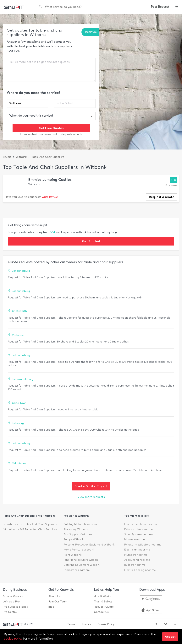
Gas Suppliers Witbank (78, 534)
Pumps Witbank (74, 539)
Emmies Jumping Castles (50, 180)
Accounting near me (137, 560)
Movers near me (135, 539)
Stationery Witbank (76, 529)
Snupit (7, 157)
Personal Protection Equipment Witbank (89, 545)
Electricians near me (137, 550)
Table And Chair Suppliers (48, 157)
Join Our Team (58, 602)
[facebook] (156, 624)
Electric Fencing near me (140, 570)
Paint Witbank (72, 555)
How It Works (102, 596)
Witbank (21, 157)
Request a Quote (162, 197)
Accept (170, 636)
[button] (177, 7)
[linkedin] (175, 624)
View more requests (91, 497)
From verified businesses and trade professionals (51, 134)
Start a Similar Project (91, 486)
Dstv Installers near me (138, 529)
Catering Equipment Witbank (82, 565)
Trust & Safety (103, 602)
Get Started (91, 241)
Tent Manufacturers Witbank (81, 560)
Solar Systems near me (139, 534)
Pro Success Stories (15, 607)
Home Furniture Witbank (79, 550)
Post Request (160, 7)
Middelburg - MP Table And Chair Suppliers (30, 529)
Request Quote (104, 607)
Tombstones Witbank (77, 570)
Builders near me (135, 565)
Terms (71, 624)
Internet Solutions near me (141, 524)
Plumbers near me (136, 555)
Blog (51, 607)
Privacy (86, 624)
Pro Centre (10, 612)
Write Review (50, 197)
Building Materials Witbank (80, 524)
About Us (55, 596)
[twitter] (166, 624)
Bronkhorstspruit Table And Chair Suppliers (30, 524)
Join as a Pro (11, 602)
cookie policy (13, 639)
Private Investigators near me (143, 545)
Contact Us (101, 612)
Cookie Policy (106, 624)
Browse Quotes (13, 596)
